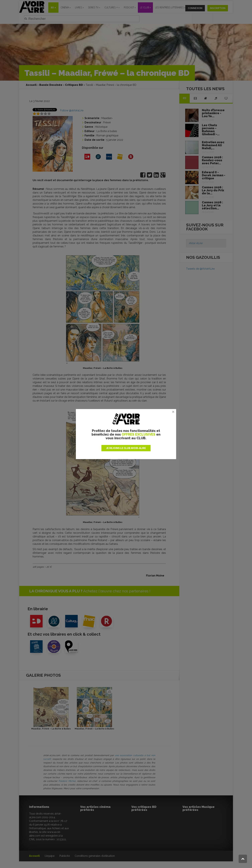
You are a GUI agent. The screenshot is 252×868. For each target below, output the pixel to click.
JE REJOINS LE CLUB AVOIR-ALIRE (126, 448)
